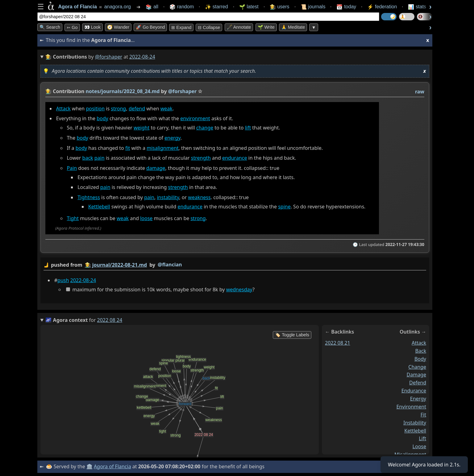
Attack (63, 109)
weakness (199, 197)
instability (168, 197)
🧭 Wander (118, 27)
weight (141, 128)
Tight (73, 218)
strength (201, 158)
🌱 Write (266, 27)
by (235, 265)
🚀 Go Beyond (150, 27)
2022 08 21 (338, 343)
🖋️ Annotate (239, 27)
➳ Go (72, 27)
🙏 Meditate (293, 27)
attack (419, 343)
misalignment (162, 148)
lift (248, 128)
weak (166, 109)
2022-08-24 (83, 280)
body (102, 118)
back (87, 158)
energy (173, 138)
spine (284, 207)
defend (137, 109)
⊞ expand (181, 27)
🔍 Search (50, 27)
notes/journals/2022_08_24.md (123, 91)
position (95, 109)
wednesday (239, 289)
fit (127, 148)
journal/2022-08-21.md (119, 265)
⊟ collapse (209, 27)
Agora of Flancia (112, 466)
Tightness (89, 197)
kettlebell (415, 430)
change (204, 128)
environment (195, 118)
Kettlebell (99, 207)
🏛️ (89, 466)
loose (146, 218)
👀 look (92, 27)
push (63, 280)
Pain (72, 168)
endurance (234, 158)
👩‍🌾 (48, 91)
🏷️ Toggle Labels (292, 335)
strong (118, 109)
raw (419, 92)
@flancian (170, 265)
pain (99, 158)
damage (156, 168)
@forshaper (109, 57)
